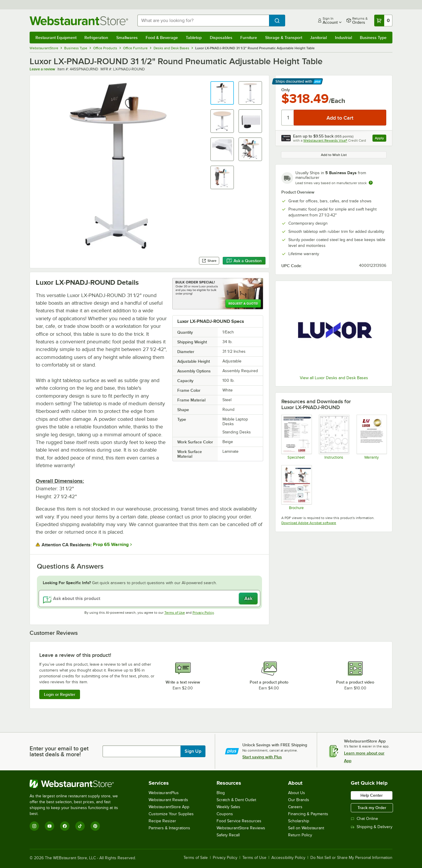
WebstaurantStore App (169, 807)
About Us (297, 793)
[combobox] (203, 21)
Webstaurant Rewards (168, 800)
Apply (381, 139)
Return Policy (300, 835)
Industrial (343, 38)
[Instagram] (34, 826)
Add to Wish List (334, 155)
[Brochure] (296, 487)
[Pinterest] (95, 826)
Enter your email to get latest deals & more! (59, 751)
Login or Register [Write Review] (60, 694)
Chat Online (364, 819)
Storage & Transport (284, 38)
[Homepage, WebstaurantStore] (79, 21)
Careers (295, 807)
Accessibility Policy (288, 858)
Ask (248, 599)
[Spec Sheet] (296, 437)
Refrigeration (96, 38)
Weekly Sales (228, 807)
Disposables (221, 38)
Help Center (372, 795)
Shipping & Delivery (372, 827)
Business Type (373, 38)
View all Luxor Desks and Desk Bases (334, 378)
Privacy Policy (203, 613)
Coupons (225, 814)
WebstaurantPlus (164, 793)
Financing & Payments (308, 814)
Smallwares (127, 38)
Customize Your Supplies (171, 814)
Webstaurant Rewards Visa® (325, 140)
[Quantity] (288, 118)
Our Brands (299, 800)
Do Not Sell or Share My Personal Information (351, 858)
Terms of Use (175, 613)
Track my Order (372, 808)
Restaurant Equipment (56, 38)
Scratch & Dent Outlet (236, 800)
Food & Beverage (162, 38)
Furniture (249, 38)
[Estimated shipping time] (371, 183)
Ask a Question (244, 261)
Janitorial (318, 38)
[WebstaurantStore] (78, 784)
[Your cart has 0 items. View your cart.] (383, 21)
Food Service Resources (239, 821)
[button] (222, 93)
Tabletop (194, 38)
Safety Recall (228, 835)
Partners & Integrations (169, 828)
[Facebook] (65, 826)
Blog (221, 793)
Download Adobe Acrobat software (309, 523)
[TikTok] (80, 826)
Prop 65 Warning (111, 545)
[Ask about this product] (149, 599)
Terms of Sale (196, 858)
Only (286, 90)
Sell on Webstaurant (306, 828)
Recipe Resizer (162, 821)
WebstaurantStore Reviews (241, 828)
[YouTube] (50, 826)
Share (209, 261)
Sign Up (193, 751)
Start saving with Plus (262, 757)
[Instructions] (334, 437)
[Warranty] (371, 437)
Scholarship (299, 821)
